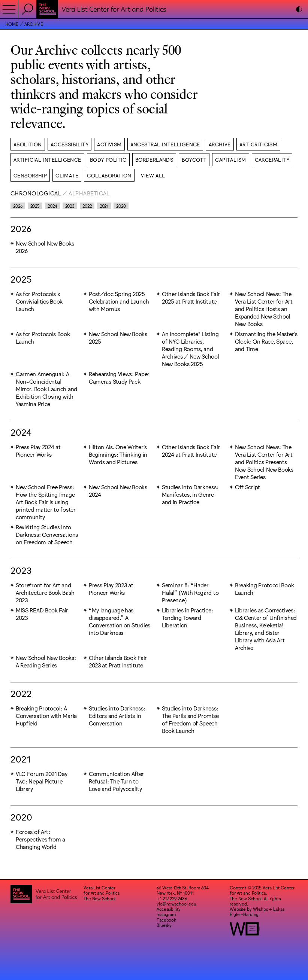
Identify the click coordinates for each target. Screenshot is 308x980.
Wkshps (260, 909)
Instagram (166, 914)
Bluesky (164, 925)
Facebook (166, 920)
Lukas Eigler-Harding (257, 911)
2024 (52, 206)
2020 (121, 206)
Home (12, 24)
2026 (18, 206)
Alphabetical (89, 193)
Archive (34, 24)
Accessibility (168, 909)
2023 (70, 206)
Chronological (36, 193)
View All (153, 175)
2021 (104, 206)
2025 (35, 206)
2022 (87, 206)
